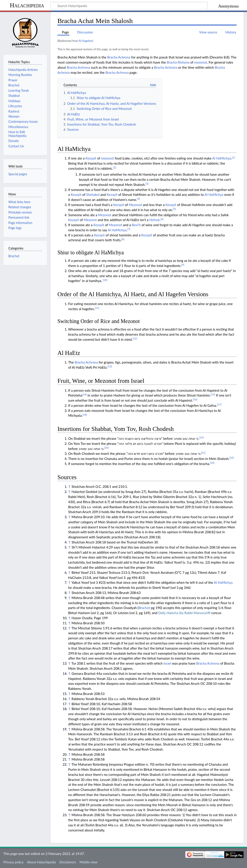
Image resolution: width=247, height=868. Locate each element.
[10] (105, 280)
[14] (85, 394)
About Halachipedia (41, 862)
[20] (106, 448)
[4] (139, 199)
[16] (195, 399)
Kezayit (91, 158)
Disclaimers (68, 862)
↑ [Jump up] (69, 487)
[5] (174, 209)
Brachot (144, 608)
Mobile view (88, 862)
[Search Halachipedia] (129, 6)
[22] (232, 458)
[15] (213, 394)
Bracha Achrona (119, 57)
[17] (219, 404)
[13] (110, 366)
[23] (212, 463)
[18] (85, 415)
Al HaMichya (222, 158)
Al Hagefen (86, 41)
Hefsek (155, 220)
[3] (147, 184)
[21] (203, 453)
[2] (115, 167)
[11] (97, 308)
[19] (201, 437)
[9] (183, 265)
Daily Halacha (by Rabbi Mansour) (183, 613)
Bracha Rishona (178, 62)
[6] (162, 219)
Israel (167, 663)
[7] (129, 229)
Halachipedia (27, 5)
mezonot (201, 62)
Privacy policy (13, 862)
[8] (123, 239)
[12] (135, 338)
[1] (233, 157)
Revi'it (136, 225)
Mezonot (135, 205)
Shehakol (93, 195)
